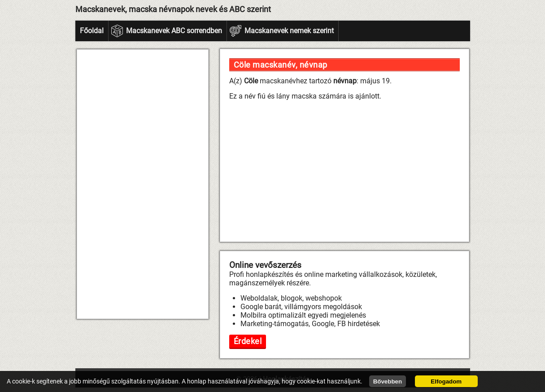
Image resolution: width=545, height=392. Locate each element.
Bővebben (388, 381)
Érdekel (248, 341)
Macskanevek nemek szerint (289, 31)
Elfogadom (446, 381)
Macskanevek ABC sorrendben (174, 31)
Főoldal (92, 31)
